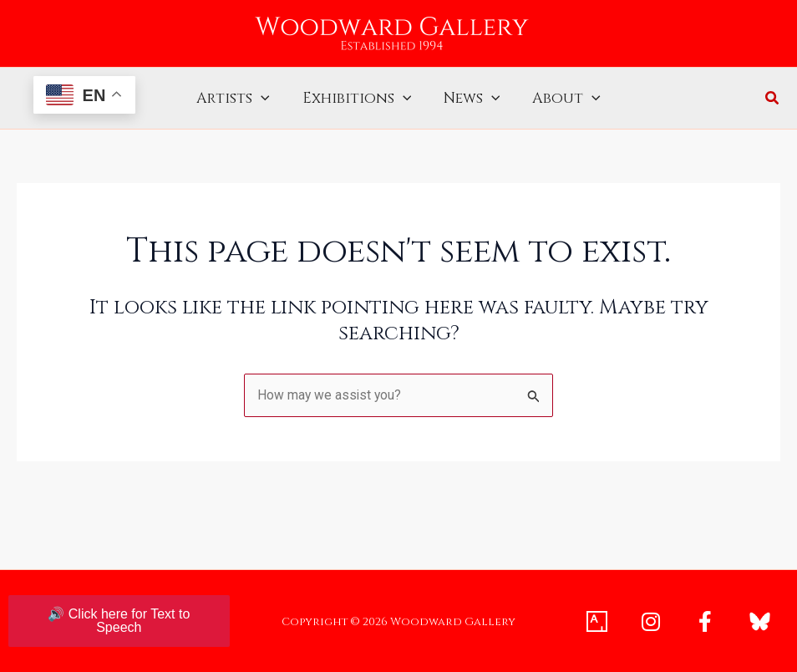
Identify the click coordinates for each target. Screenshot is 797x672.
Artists (238, 99)
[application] (266, 99)
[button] (773, 100)
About (562, 99)
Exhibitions (358, 99)
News (470, 99)
